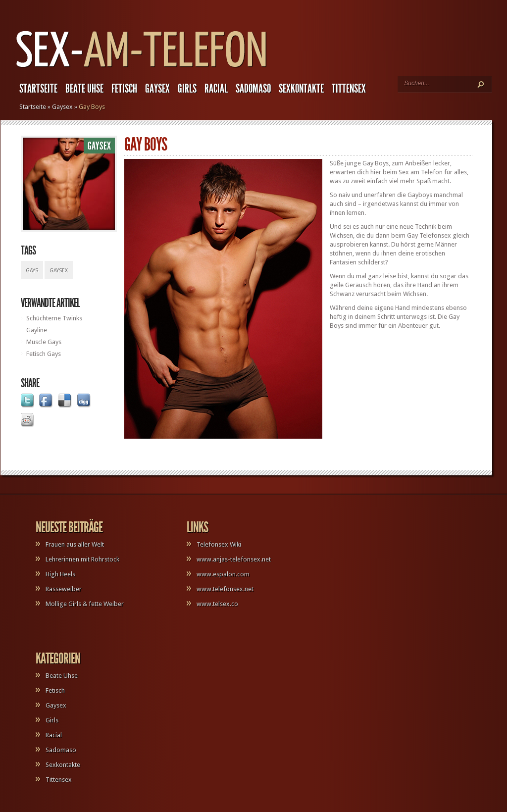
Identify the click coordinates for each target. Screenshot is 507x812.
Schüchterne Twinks (54, 318)
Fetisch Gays (44, 354)
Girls (187, 89)
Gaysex (157, 89)
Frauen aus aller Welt (75, 544)
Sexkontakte (301, 89)
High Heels (60, 574)
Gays (32, 271)
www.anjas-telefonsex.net (234, 559)
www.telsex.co (217, 604)
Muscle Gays (44, 342)
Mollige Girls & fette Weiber (85, 604)
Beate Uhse (84, 89)
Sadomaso (253, 89)
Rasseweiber (64, 589)
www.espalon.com (223, 574)
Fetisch (124, 89)
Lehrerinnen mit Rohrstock (82, 559)
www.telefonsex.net (225, 589)
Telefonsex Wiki (219, 544)
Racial (216, 89)
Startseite (38, 89)
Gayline (37, 330)
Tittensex (349, 89)
